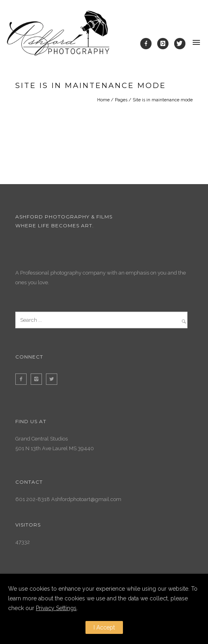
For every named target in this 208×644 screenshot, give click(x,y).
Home (103, 100)
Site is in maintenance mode (163, 100)
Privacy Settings (56, 608)
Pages (121, 100)
